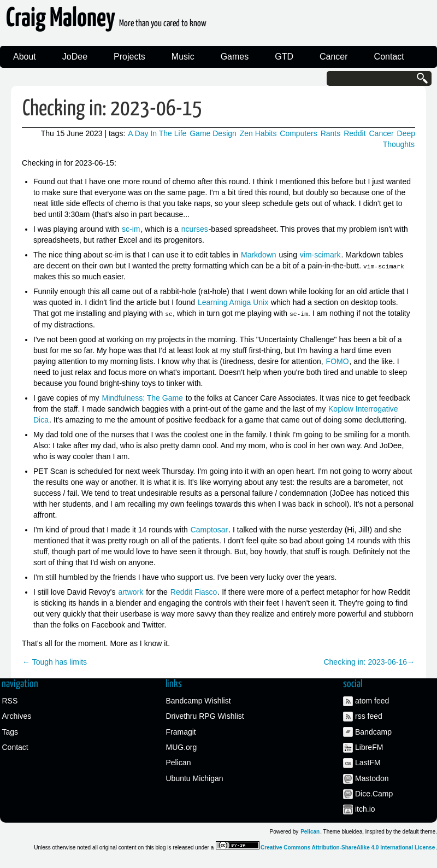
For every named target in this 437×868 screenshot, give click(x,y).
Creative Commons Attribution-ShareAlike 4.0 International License (348, 847)
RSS (10, 700)
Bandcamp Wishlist (199, 700)
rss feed (369, 716)
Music (183, 57)
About (25, 57)
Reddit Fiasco (194, 591)
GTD (284, 57)
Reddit (355, 133)
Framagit (181, 731)
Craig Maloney (106, 22)
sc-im (131, 229)
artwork (131, 591)
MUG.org (182, 747)
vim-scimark (320, 255)
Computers (298, 133)
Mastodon (372, 778)
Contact (389, 57)
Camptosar (209, 529)
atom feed (372, 700)
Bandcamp (373, 731)
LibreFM (369, 747)
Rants (331, 133)
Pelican (179, 763)
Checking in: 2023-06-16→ (369, 661)
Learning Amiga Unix (233, 302)
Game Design (213, 133)
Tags (10, 731)
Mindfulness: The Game (143, 397)
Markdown (259, 255)
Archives (17, 716)
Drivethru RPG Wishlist (205, 716)
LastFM (368, 763)
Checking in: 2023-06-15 (112, 109)
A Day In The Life (157, 133)
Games (235, 57)
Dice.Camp (374, 794)
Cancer (334, 57)
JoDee (75, 57)
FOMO (338, 361)
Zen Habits (258, 133)
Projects (129, 57)
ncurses (195, 229)
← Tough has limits (55, 661)
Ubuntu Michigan (195, 778)
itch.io (365, 809)
